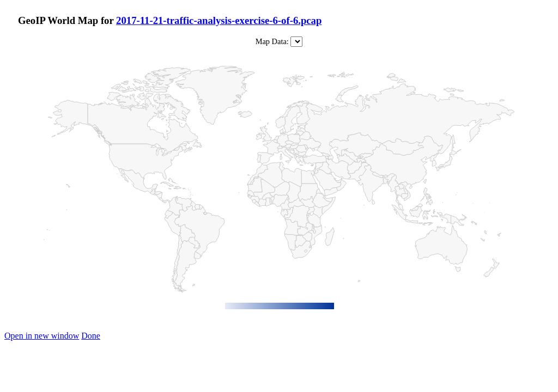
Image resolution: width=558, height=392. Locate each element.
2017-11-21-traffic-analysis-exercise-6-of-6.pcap (219, 20)
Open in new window (42, 336)
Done (91, 336)
